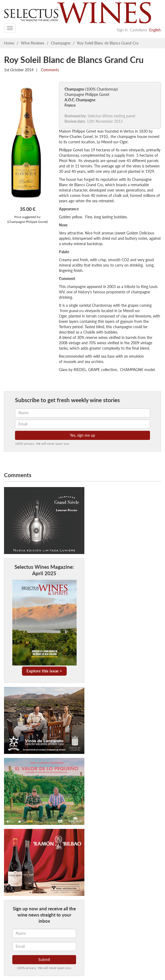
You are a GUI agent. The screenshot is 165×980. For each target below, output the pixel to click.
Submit (44, 960)
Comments (49, 70)
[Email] (44, 947)
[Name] (44, 933)
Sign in (122, 30)
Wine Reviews (33, 43)
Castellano (139, 30)
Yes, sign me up (82, 435)
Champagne (61, 43)
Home (9, 43)
